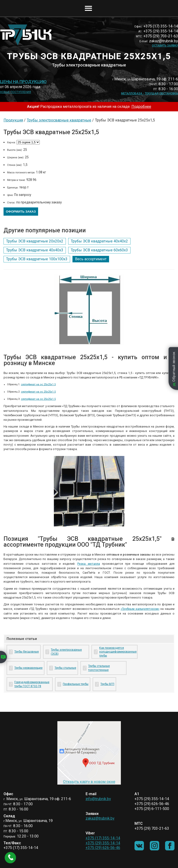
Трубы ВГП (107, 684)
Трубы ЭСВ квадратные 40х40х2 (99, 241)
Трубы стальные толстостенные (99, 668)
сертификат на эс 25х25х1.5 (38, 384)
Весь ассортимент (91, 259)
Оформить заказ (21, 212)
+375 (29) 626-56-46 (103, 848)
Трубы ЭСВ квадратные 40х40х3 (35, 250)
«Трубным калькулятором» (140, 609)
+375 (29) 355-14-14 (103, 843)
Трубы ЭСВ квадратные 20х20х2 (35, 241)
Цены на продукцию (23, 82)
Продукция (13, 120)
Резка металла (89, 564)
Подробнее (141, 107)
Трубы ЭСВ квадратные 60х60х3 (99, 250)
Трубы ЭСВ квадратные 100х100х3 (37, 259)
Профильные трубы (76, 684)
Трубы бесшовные (27, 652)
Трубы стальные (65, 668)
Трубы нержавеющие (28, 668)
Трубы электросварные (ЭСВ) (66, 652)
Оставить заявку (165, 46)
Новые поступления (16, 92)
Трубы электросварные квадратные (59, 120)
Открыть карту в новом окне (89, 782)
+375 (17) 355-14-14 (103, 838)
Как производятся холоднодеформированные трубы (117, 652)
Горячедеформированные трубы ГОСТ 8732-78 (32, 684)
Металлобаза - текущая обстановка (150, 93)
